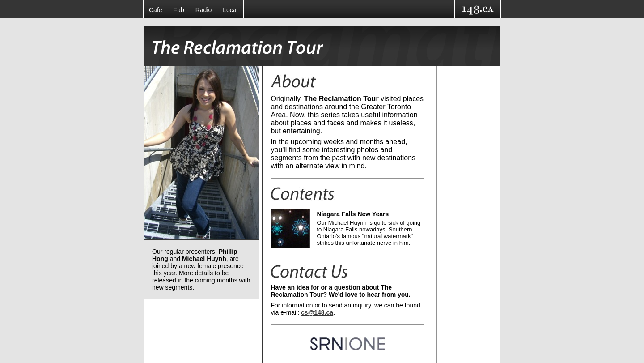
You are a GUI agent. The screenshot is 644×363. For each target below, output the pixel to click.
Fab (179, 10)
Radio (204, 10)
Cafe (156, 10)
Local (230, 10)
